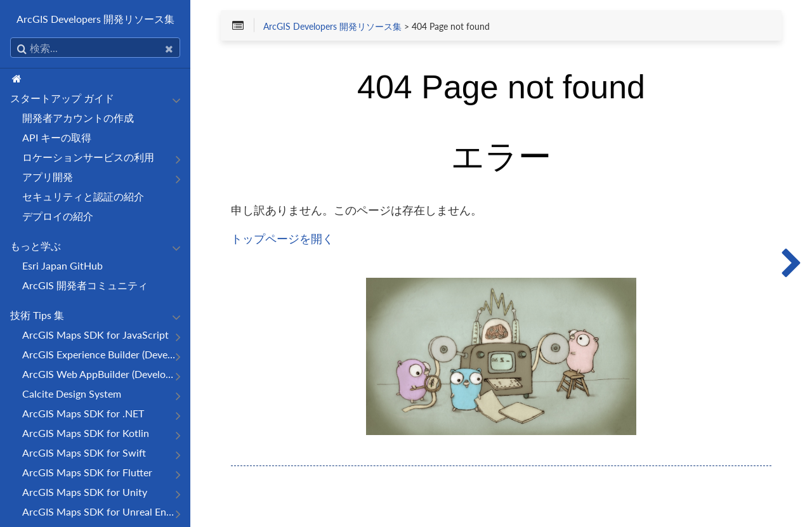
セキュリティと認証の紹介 (83, 196)
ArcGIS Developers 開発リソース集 (95, 19)
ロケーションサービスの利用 (88, 157)
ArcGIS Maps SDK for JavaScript (95, 335)
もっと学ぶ (36, 246)
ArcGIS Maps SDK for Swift (84, 452)
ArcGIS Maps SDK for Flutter (87, 472)
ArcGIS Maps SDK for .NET (83, 413)
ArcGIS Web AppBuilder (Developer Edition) (100, 374)
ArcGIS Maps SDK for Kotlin (86, 433)
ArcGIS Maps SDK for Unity (85, 492)
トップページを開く (282, 238)
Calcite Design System (72, 394)
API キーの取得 (57, 137)
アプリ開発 (48, 177)
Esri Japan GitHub (62, 265)
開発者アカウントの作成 (78, 118)
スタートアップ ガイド (62, 98)
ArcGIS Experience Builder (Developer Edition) (100, 354)
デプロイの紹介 (58, 216)
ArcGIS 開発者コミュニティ (85, 285)
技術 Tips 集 (37, 315)
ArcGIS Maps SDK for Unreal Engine (100, 511)
